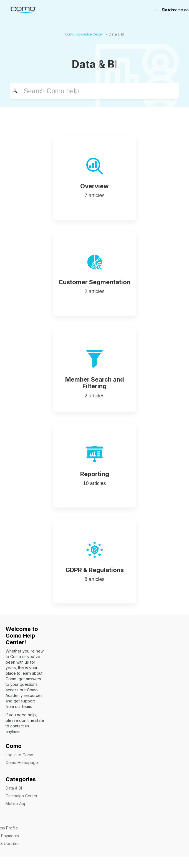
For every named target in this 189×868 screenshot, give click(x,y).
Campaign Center (22, 796)
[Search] (94, 91)
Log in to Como (19, 755)
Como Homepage (22, 762)
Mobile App (16, 804)
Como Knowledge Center (84, 34)
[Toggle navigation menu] (156, 10)
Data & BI (14, 788)
